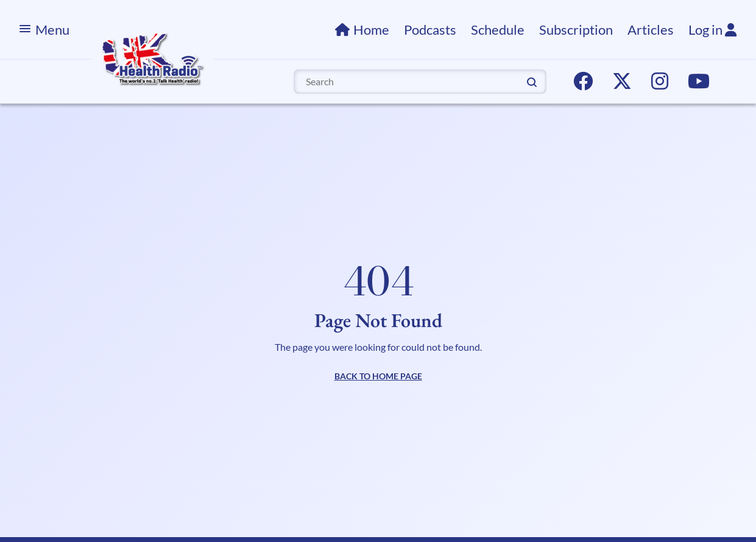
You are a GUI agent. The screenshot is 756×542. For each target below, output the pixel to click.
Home (371, 30)
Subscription (576, 30)
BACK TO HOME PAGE (378, 376)
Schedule (498, 30)
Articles (651, 30)
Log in (712, 30)
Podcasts (430, 30)
